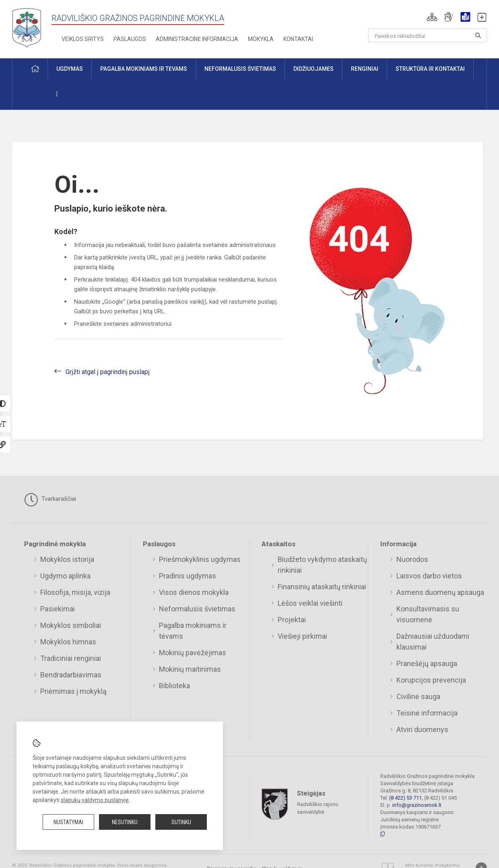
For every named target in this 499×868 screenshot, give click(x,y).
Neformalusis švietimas (197, 609)
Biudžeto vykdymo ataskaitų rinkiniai (322, 565)
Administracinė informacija (197, 39)
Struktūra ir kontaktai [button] (430, 69)
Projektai (292, 620)
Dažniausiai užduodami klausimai (433, 642)
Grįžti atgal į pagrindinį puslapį (108, 372)
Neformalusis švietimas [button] (240, 69)
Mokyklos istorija (67, 559)
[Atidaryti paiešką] (478, 35)
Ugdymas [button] (70, 69)
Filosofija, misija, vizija (75, 592)
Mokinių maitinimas (190, 669)
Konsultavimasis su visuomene (428, 614)
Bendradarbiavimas (71, 675)
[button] (432, 17)
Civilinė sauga (418, 696)
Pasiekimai (58, 609)
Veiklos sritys (83, 39)
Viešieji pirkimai (302, 636)
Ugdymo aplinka (65, 576)
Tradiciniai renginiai (71, 658)
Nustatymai (68, 822)
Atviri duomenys (422, 729)
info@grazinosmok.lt (417, 805)
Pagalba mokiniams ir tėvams (193, 631)
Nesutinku (125, 822)
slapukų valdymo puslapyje (95, 800)
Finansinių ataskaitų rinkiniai (322, 587)
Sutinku (181, 822)
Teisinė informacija (427, 713)
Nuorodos (412, 559)
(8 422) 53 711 (405, 798)
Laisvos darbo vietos (429, 576)
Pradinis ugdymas (188, 576)
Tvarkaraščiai (50, 500)
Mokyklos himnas (68, 642)
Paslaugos (130, 39)
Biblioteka (174, 686)
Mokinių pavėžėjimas (193, 653)
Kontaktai (298, 39)
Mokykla (261, 39)
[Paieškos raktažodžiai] (428, 35)
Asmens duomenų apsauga (440, 592)
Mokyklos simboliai (71, 625)
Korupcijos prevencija (431, 680)
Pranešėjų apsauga (427, 663)
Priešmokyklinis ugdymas (200, 559)
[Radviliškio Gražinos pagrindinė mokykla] (30, 28)
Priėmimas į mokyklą (73, 691)
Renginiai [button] (365, 69)
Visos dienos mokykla (194, 592)
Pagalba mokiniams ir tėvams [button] (144, 69)
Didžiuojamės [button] (313, 69)
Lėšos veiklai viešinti (310, 603)
